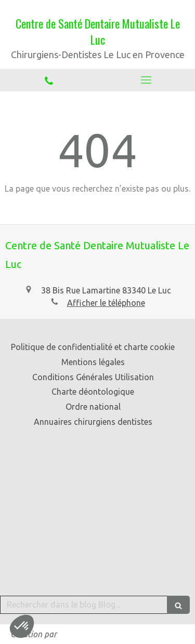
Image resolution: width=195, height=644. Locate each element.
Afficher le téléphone (106, 303)
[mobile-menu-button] (147, 80)
